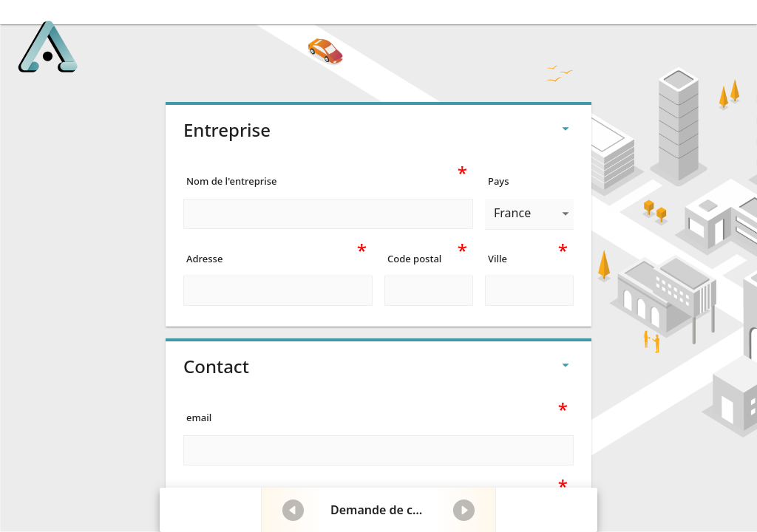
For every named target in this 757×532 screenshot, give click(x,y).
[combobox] (529, 214)
